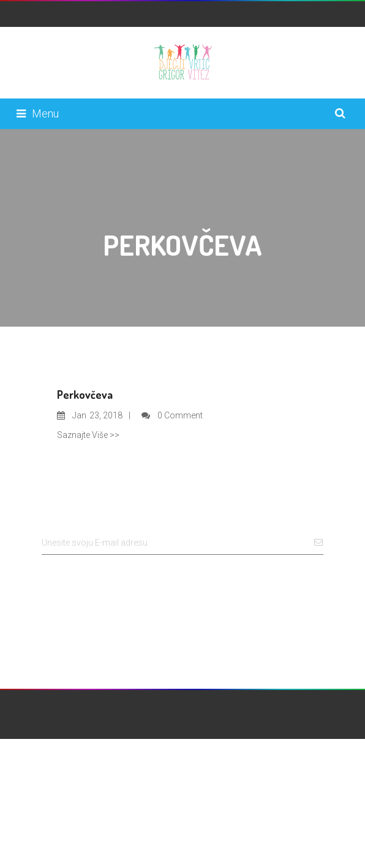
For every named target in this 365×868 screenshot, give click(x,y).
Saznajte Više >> (88, 435)
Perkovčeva (85, 395)
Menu (38, 113)
